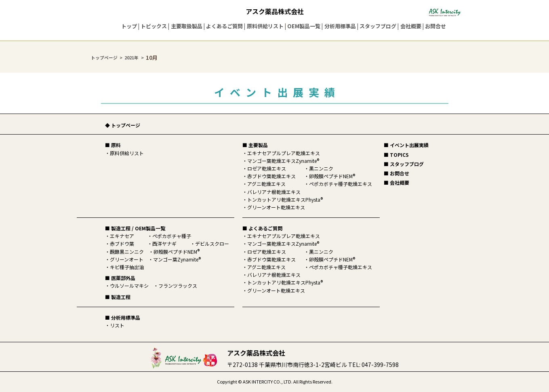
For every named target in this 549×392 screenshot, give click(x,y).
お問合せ (435, 26)
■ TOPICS (396, 155)
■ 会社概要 (396, 182)
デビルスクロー (212, 243)
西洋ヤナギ (164, 243)
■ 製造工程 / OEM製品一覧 (135, 228)
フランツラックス (178, 286)
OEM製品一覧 (304, 26)
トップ (129, 26)
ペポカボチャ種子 (172, 236)
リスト (117, 325)
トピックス (154, 26)
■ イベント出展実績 (406, 145)
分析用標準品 (340, 26)
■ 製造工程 (118, 297)
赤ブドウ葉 (122, 243)
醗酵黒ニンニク (127, 252)
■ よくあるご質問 (262, 228)
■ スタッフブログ (404, 164)
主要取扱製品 (187, 26)
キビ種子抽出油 (127, 267)
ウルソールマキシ (129, 286)
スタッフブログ (378, 26)
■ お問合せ (396, 173)
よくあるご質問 (224, 26)
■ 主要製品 (255, 145)
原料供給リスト (265, 26)
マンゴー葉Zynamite (177, 259)
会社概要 (411, 26)
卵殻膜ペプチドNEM (177, 252)
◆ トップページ (123, 125)
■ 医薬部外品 (120, 278)
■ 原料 (113, 145)
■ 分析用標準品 (123, 317)
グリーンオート (127, 259)
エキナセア (122, 236)
